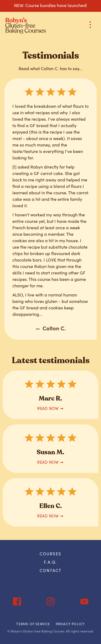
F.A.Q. (51, 562)
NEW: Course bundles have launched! (50, 5)
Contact (50, 570)
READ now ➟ (50, 408)
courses (51, 554)
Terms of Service (33, 624)
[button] (88, 26)
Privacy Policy (70, 624)
